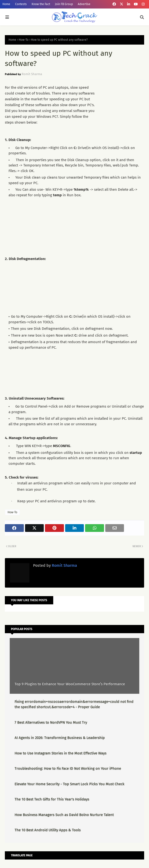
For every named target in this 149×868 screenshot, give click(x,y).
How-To (24, 40)
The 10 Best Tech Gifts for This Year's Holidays (52, 799)
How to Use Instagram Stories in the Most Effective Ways (61, 753)
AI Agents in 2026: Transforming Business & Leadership (60, 738)
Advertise (84, 4)
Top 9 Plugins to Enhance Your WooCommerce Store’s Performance (70, 684)
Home (6, 4)
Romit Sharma (32, 74)
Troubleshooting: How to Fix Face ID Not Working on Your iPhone (68, 768)
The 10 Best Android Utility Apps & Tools (48, 830)
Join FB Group (64, 4)
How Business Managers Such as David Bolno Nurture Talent (64, 815)
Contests (21, 4)
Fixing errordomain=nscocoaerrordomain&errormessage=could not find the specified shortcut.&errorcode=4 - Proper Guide (74, 704)
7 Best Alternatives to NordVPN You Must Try (51, 722)
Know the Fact (41, 4)
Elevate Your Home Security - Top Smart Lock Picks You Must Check (70, 784)
